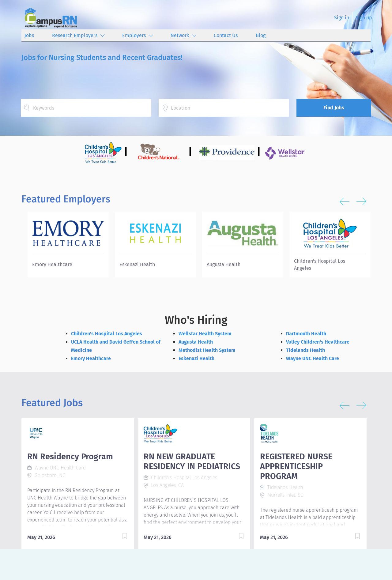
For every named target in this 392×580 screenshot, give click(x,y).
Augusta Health (196, 342)
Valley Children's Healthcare (318, 342)
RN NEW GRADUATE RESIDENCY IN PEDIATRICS (192, 461)
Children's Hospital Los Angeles (107, 334)
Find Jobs (334, 108)
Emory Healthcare (91, 358)
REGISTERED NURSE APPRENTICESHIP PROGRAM (296, 466)
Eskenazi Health (196, 358)
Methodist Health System (207, 350)
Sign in (342, 18)
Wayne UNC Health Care (313, 358)
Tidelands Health (305, 350)
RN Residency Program (70, 457)
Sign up (364, 18)
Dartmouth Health (306, 334)
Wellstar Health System (205, 334)
